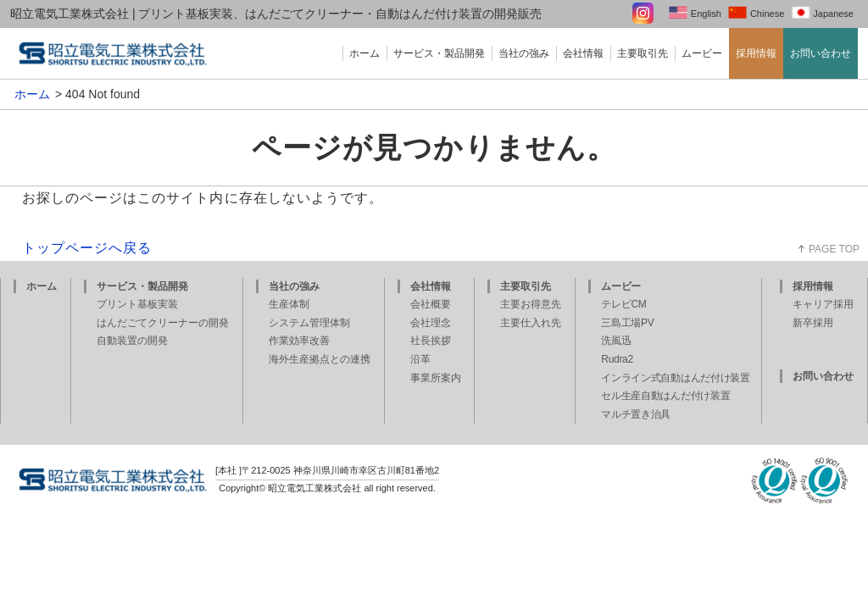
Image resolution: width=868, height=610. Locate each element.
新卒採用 (813, 323)
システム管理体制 (309, 323)
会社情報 (583, 53)
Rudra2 (617, 359)
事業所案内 (436, 378)
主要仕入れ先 (531, 323)
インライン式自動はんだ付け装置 (676, 378)
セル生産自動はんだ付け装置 (665, 396)
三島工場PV (627, 323)
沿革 (420, 359)
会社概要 (431, 304)
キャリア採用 (823, 304)
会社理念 (431, 323)
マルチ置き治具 (636, 414)
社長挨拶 (431, 341)
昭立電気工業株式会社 (314, 488)
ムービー (702, 53)
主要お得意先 (531, 304)
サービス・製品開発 (439, 53)
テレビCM (623, 304)
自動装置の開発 (132, 341)
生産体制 (289, 304)
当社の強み (524, 53)
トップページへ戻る (87, 248)
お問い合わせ (821, 53)
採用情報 (756, 53)
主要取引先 (643, 53)
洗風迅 (616, 341)
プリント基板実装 (137, 304)
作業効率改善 (299, 341)
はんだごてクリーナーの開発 (163, 323)
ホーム (364, 53)
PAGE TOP (834, 249)
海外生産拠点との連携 (320, 359)
